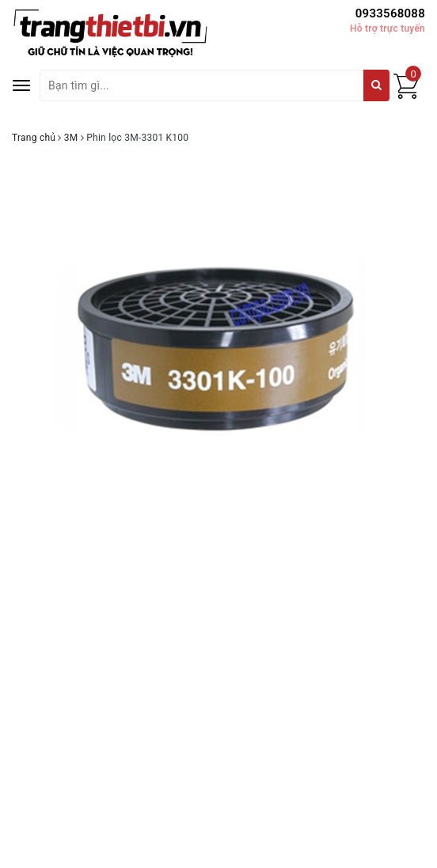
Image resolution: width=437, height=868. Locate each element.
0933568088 (390, 13)
